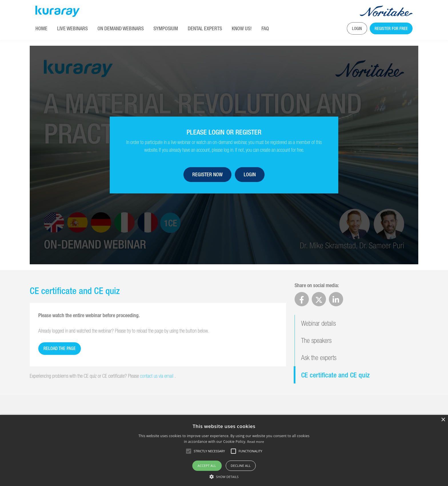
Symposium (166, 28)
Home (41, 28)
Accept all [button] (207, 466)
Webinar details (318, 323)
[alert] (224, 450)
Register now (207, 174)
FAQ (265, 28)
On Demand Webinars (121, 28)
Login (357, 28)
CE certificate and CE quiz (335, 375)
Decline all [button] (241, 466)
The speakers (316, 340)
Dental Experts (205, 28)
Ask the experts (319, 358)
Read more (256, 442)
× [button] (443, 420)
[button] (224, 477)
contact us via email (157, 376)
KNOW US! (242, 28)
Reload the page (60, 348)
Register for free (391, 28)
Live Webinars (72, 28)
